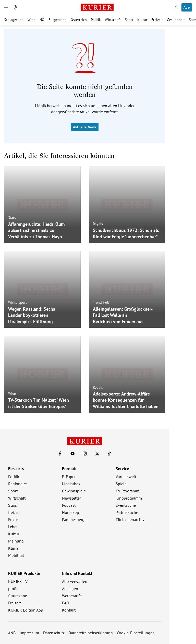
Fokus (13, 519)
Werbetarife (72, 596)
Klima (13, 548)
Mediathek (71, 484)
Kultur (142, 20)
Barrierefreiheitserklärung (91, 633)
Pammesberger (75, 519)
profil (13, 589)
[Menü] (6, 7)
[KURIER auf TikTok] (109, 454)
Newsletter (71, 498)
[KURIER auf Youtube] (72, 454)
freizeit (14, 512)
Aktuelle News (85, 127)
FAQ (66, 603)
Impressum (29, 633)
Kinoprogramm (129, 498)
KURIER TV (18, 581)
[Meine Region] (15, 7)
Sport (129, 20)
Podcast (69, 505)
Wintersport (17, 302)
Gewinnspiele (74, 491)
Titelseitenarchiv (130, 519)
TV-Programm (127, 491)
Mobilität (16, 555)
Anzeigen (70, 589)
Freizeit (157, 20)
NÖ (42, 20)
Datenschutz (54, 633)
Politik (96, 20)
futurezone (18, 596)
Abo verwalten (75, 581)
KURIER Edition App (26, 610)
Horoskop (71, 512)
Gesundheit (176, 20)
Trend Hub (101, 302)
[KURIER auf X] (97, 454)
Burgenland (58, 20)
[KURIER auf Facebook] (60, 454)
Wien (32, 20)
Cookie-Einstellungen (136, 633)
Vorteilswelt (126, 477)
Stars (12, 217)
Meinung (16, 541)
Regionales (18, 484)
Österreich (79, 20)
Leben (13, 527)
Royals (98, 224)
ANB (12, 633)
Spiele (121, 484)
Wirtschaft (113, 20)
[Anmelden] (176, 7)
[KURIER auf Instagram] (85, 454)
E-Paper (69, 477)
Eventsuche (126, 505)
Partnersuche (127, 512)
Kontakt (69, 610)
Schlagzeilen (14, 20)
